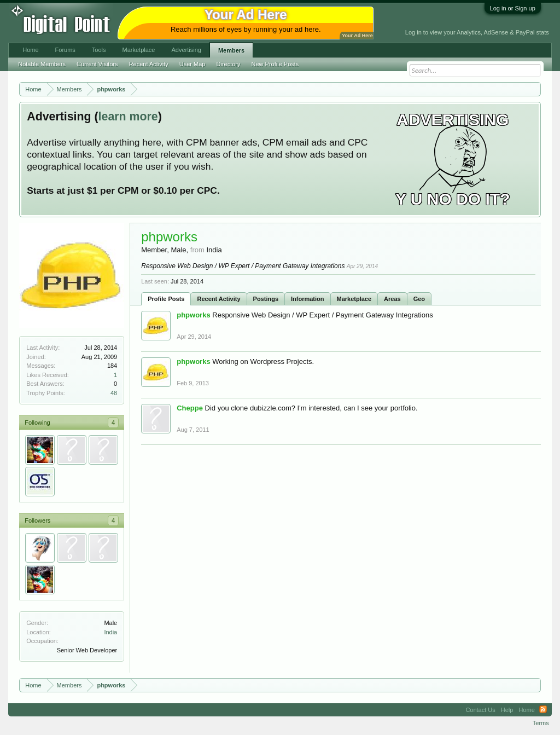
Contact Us (480, 710)
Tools (99, 50)
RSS (543, 710)
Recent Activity (218, 299)
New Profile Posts (275, 64)
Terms (541, 723)
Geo (419, 299)
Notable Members (42, 64)
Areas (392, 299)
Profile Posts (166, 299)
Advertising (186, 50)
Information (308, 299)
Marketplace (354, 299)
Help (507, 710)
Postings (266, 299)
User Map (192, 64)
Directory (229, 64)
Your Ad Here (357, 36)
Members (231, 50)
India (110, 632)
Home (30, 50)
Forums (65, 50)
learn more (128, 117)
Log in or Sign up (513, 8)
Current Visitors (97, 64)
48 (114, 393)
